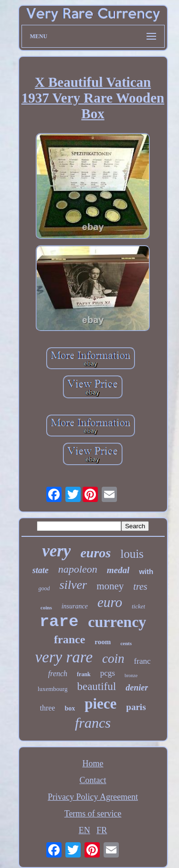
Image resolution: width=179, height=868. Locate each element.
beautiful (96, 686)
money (110, 586)
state (41, 570)
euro (110, 602)
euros (95, 553)
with (146, 571)
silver (73, 585)
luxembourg (53, 689)
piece (100, 704)
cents (126, 643)
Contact (93, 780)
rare (59, 622)
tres (140, 586)
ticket (138, 606)
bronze (131, 675)
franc (142, 661)
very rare (64, 657)
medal (118, 570)
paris (136, 707)
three (47, 708)
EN (84, 830)
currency (117, 622)
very (56, 551)
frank (84, 674)
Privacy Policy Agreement (93, 797)
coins (46, 607)
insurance (75, 606)
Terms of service (93, 814)
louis (132, 554)
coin (113, 659)
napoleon (78, 569)
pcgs (108, 673)
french (58, 674)
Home (93, 763)
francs (93, 723)
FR (102, 830)
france (69, 639)
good (44, 588)
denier (137, 688)
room (103, 642)
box (70, 708)
